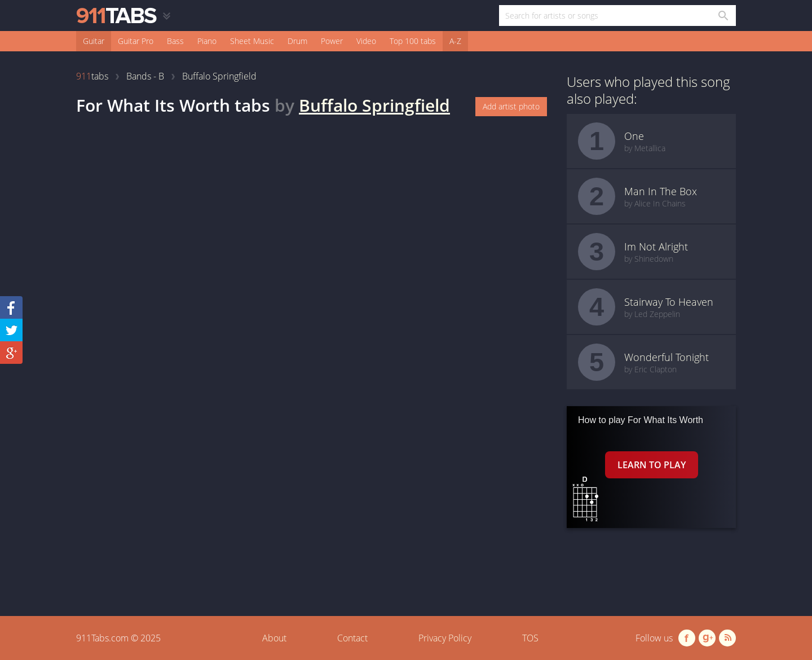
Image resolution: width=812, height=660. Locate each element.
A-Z (455, 41)
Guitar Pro (136, 41)
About (274, 638)
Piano (207, 41)
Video (366, 41)
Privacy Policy (445, 638)
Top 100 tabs (413, 41)
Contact (352, 638)
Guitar (94, 41)
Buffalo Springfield (374, 105)
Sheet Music (252, 41)
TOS (530, 638)
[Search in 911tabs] (723, 16)
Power (332, 41)
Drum (297, 41)
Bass (175, 41)
